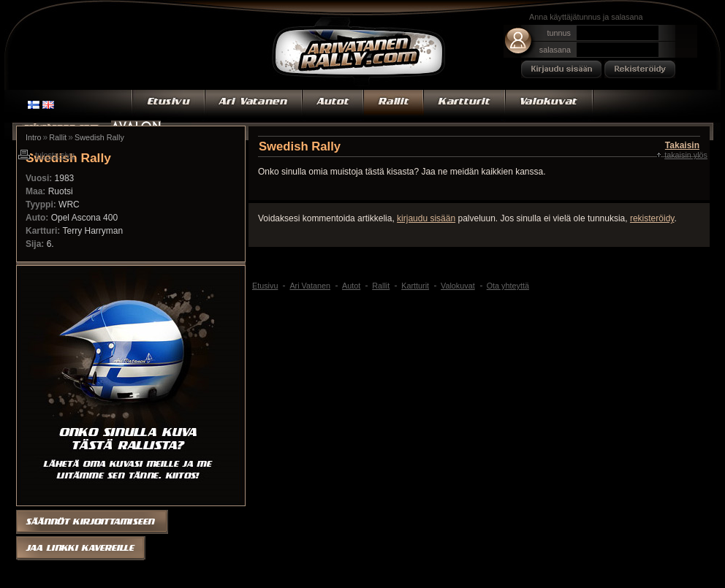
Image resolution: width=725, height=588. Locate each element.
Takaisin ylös (686, 155)
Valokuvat (550, 106)
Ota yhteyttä (508, 286)
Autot (333, 106)
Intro (34, 137)
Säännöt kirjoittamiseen (92, 521)
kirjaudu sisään (426, 218)
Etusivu (168, 106)
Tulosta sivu (55, 155)
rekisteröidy (652, 218)
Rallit (394, 106)
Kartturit (465, 106)
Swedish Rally (99, 137)
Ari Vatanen (359, 53)
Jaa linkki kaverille (81, 549)
